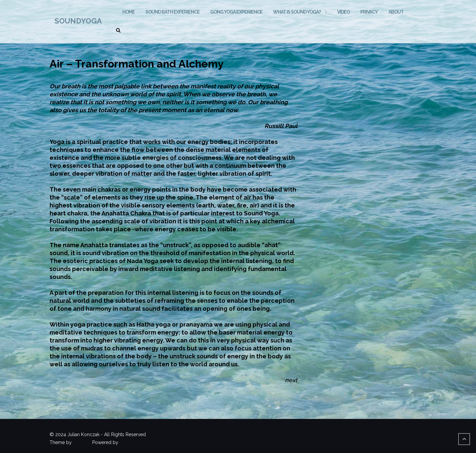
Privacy (369, 12)
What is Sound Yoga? (297, 12)
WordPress (132, 442)
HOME (129, 12)
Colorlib (82, 442)
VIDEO (343, 12)
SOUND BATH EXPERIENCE (173, 12)
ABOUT (396, 12)
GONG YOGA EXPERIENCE (236, 12)
